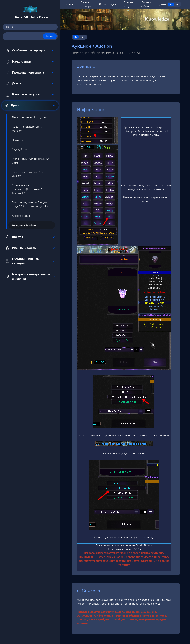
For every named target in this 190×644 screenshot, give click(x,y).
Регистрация (108, 4)
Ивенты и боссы (30, 248)
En (177, 4)
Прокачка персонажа (30, 73)
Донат (30, 84)
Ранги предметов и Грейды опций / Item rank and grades (30, 204)
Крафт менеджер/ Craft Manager (27, 129)
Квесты (30, 237)
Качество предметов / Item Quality (29, 174)
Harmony (18, 140)
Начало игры (30, 62)
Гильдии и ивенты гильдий (30, 261)
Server (50, 36)
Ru (171, 4)
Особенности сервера (30, 51)
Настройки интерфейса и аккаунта (30, 277)
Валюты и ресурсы (30, 95)
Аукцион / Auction (24, 225)
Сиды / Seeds (20, 150)
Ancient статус (21, 216)
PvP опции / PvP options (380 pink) (30, 161)
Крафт (30, 105)
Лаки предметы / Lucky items (30, 117)
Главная (68, 4)
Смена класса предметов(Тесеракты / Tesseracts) (27, 189)
